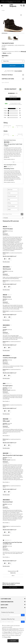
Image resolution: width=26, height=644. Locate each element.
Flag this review (6, 262)
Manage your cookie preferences (10, 629)
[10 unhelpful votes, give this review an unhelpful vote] (9, 563)
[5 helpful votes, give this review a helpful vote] (5, 563)
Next (13, 576)
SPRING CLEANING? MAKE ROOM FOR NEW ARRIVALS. (13, 2)
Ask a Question (13, 587)
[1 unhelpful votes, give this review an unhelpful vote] (9, 411)
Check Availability (18, 71)
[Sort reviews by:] (13, 218)
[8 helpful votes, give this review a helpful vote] (5, 411)
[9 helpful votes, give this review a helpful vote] (5, 287)
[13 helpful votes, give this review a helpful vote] (5, 259)
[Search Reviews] (13, 214)
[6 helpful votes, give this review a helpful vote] (5, 348)
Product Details (13, 75)
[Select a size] (13, 61)
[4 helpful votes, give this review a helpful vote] (5, 532)
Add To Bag (16, 66)
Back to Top (13, 573)
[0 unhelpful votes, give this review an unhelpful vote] (10, 259)
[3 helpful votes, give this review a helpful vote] (5, 376)
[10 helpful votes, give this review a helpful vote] (5, 317)
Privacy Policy (7, 632)
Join (23, 615)
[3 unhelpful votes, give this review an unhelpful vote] (9, 376)
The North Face (8, 43)
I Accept (13, 641)
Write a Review (13, 99)
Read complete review (9, 160)
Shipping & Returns (13, 79)
